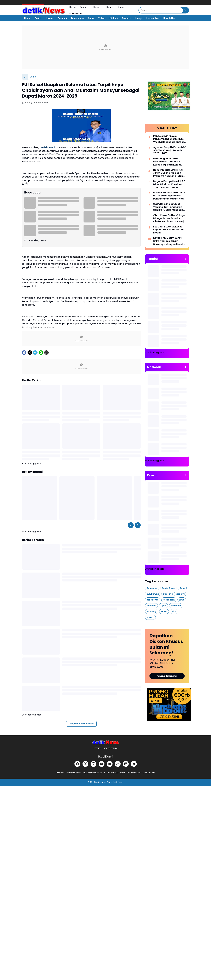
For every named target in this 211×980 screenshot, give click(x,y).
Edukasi (114, 18)
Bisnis (98, 7)
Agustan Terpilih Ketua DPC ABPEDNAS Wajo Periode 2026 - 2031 (170, 150)
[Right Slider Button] (138, 525)
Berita (85, 7)
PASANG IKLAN (134, 773)
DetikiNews (101, 782)
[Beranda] (25, 77)
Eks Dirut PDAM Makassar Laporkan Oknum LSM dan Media (169, 230)
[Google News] (110, 764)
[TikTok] (118, 764)
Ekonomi (62, 18)
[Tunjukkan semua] (185, 259)
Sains (91, 18)
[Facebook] (24, 353)
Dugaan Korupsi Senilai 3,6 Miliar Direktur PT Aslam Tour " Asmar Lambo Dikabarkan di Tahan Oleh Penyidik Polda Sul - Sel (169, 184)
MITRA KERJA (149, 773)
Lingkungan (77, 18)
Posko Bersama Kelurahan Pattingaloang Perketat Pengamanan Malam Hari (169, 196)
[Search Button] (186, 10)
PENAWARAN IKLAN (116, 773)
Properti (127, 18)
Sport (123, 7)
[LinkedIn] (126, 764)
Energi (139, 18)
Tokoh (102, 18)
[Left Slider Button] (131, 525)
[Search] (161, 10)
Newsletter (169, 18)
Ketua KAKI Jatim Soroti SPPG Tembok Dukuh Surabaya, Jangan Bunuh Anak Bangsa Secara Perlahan (168, 241)
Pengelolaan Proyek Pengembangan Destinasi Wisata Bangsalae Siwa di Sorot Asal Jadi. (169, 139)
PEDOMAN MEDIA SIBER (94, 773)
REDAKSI (60, 773)
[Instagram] (93, 764)
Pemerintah (153, 18)
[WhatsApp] (41, 353)
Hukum (50, 18)
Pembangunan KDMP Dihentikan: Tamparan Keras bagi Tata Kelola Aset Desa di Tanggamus (168, 162)
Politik (38, 18)
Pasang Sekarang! (167, 676)
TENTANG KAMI (73, 773)
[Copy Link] (46, 353)
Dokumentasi (76, 13)
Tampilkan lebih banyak (81, 724)
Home (73, 7)
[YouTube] (102, 764)
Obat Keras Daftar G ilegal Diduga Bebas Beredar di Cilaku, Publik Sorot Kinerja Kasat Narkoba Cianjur (169, 218)
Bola (110, 7)
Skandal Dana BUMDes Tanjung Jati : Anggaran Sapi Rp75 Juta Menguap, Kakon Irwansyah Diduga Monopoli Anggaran (169, 207)
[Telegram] (35, 353)
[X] (30, 353)
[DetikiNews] (106, 742)
